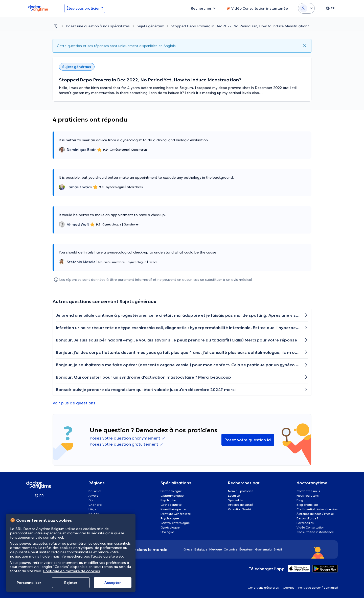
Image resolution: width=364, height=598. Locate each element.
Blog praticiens (308, 505)
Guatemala (263, 549)
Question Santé (240, 509)
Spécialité (235, 500)
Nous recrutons (308, 496)
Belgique (201, 549)
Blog (300, 500)
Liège (92, 509)
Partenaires (305, 523)
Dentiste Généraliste (176, 514)
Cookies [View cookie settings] (289, 588)
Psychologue (170, 518)
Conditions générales (263, 588)
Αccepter (113, 583)
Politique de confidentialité (318, 588)
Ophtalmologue (172, 496)
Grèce (188, 549)
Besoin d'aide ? (308, 518)
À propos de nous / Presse (315, 514)
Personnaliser (29, 583)
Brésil (278, 549)
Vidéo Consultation (310, 527)
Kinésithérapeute (173, 509)
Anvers (93, 496)
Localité (234, 496)
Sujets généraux (150, 26)
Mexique (215, 549)
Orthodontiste (171, 505)
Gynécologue (170, 527)
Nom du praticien (241, 491)
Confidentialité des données (317, 509)
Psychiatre (168, 500)
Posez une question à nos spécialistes (98, 26)
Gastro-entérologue (175, 523)
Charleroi (95, 505)
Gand (93, 500)
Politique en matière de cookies (72, 571)
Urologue (167, 532)
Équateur (246, 549)
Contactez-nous (308, 491)
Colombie (231, 549)
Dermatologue (171, 491)
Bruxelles (95, 491)
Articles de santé (240, 505)
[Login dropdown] (306, 8)
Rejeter (71, 583)
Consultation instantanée (315, 532)
